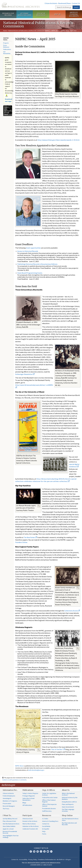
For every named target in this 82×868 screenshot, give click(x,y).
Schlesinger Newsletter (25, 374)
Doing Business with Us (69, 802)
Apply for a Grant (8, 829)
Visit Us (57, 14)
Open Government (68, 807)
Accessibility (23, 859)
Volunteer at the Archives (31, 826)
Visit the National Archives (11, 824)
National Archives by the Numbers (70, 798)
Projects (6, 43)
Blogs (24, 803)
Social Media (46, 826)
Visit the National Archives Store (70, 819)
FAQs (44, 831)
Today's (30, 793)
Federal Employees (9, 796)
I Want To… (7, 815)
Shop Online (67, 815)
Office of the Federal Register (49, 801)
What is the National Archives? (68, 794)
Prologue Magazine (29, 796)
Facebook (31, 851)
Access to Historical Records (28, 251)
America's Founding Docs (50, 821)
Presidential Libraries (49, 808)
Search (76, 7)
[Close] (79, 848)
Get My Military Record (10, 819)
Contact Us (76, 3)
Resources (47, 815)
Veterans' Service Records (25, 14)
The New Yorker (30, 537)
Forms (44, 834)
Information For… (10, 790)
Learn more (63, 864)
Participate (27, 815)
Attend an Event (28, 819)
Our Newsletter (7, 53)
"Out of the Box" (58, 749)
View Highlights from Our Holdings (11, 836)
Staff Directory (47, 811)
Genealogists (7, 798)
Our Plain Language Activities (68, 810)
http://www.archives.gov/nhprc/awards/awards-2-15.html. (59, 140)
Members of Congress (10, 801)
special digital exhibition (74, 465)
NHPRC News (56, 31)
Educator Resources (41, 14)
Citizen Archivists (51, 3)
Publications (7, 49)
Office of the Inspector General (49, 805)
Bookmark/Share (65, 3)
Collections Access (72, 611)
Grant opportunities (33, 248)
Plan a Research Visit (9, 821)
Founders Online (21, 542)
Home (5, 31)
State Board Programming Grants (30, 273)
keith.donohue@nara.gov (36, 770)
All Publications (27, 805)
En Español (46, 829)
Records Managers (9, 806)
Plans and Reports (68, 804)
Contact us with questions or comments (14, 780)
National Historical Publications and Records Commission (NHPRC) (29, 31)
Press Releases (6, 46)
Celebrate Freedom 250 (30, 829)
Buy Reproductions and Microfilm (69, 824)
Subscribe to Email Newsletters (28, 799)
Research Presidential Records (10, 832)
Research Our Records (8, 14)
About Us (66, 790)
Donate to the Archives (30, 821)
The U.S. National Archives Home (20, 5)
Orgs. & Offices (49, 790)
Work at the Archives (29, 824)
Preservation (7, 803)
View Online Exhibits (9, 826)
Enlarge (39, 506)
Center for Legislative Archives (49, 794)
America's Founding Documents (74, 14)
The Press (6, 809)
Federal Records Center (50, 798)
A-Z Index (45, 819)
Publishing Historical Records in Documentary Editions (37, 264)
